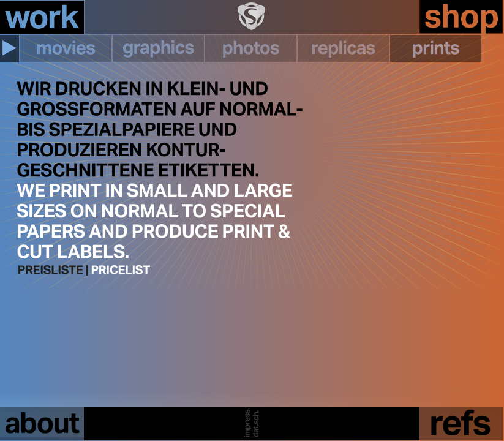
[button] (9, 48)
